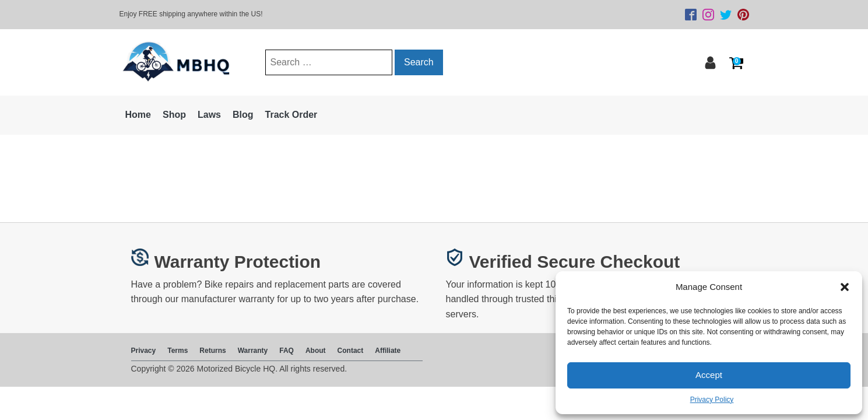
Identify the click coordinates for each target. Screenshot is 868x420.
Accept (709, 375)
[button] (845, 287)
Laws (209, 115)
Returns (212, 351)
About (316, 351)
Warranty (253, 351)
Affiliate (388, 351)
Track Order (291, 115)
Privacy (144, 351)
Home (138, 115)
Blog (243, 115)
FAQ (287, 351)
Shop (174, 115)
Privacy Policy (712, 400)
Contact (351, 351)
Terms (178, 351)
